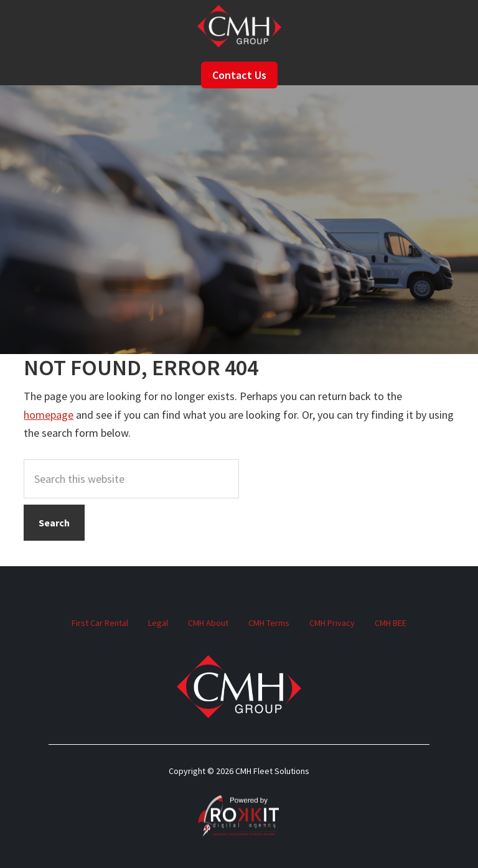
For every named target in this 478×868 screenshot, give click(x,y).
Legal (158, 623)
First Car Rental (100, 623)
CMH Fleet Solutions (239, 26)
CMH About (208, 623)
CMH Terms (269, 623)
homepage (49, 415)
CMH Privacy (332, 623)
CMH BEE (391, 623)
